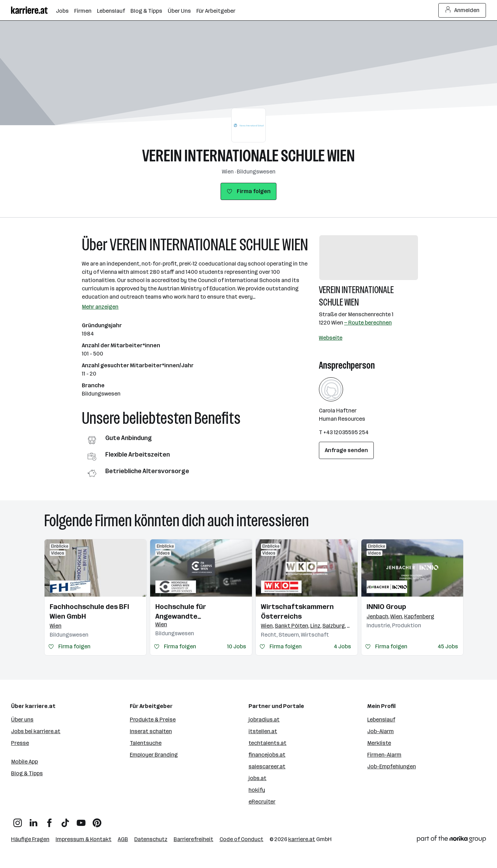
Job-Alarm (381, 731)
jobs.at (257, 778)
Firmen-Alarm (384, 755)
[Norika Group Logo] (451, 840)
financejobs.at (267, 755)
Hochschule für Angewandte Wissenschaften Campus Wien (197, 612)
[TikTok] (65, 820)
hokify (257, 790)
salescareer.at (267, 766)
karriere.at (302, 839)
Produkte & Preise (153, 720)
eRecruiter (262, 802)
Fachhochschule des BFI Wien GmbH (89, 611)
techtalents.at (267, 743)
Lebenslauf (381, 720)
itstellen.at (263, 731)
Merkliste (379, 743)
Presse (20, 743)
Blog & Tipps (27, 773)
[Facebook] (49, 820)
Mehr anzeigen (100, 307)
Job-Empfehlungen (392, 766)
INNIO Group (386, 607)
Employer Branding (154, 755)
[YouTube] (81, 820)
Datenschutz (151, 839)
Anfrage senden (346, 450)
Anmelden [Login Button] (462, 10)
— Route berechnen (368, 323)
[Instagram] (18, 820)
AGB (123, 839)
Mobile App (25, 762)
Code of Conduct (241, 839)
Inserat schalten (151, 731)
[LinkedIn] (33, 820)
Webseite (331, 338)
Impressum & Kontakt (84, 839)
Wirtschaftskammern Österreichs (297, 611)
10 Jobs (237, 646)
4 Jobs (342, 646)
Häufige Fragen (30, 839)
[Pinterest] (97, 820)
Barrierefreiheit (193, 839)
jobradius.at (264, 720)
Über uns (22, 720)
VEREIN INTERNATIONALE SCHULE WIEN (248, 156)
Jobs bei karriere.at (36, 731)
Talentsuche (146, 743)
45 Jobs (448, 646)
